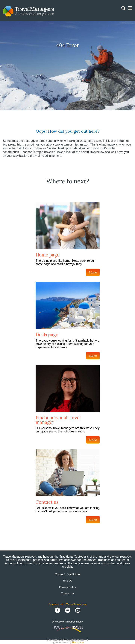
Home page (47, 255)
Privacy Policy (68, 587)
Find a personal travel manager (58, 420)
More (93, 272)
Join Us (68, 581)
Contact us (47, 502)
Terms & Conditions (68, 574)
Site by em (78, 642)
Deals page (47, 335)
